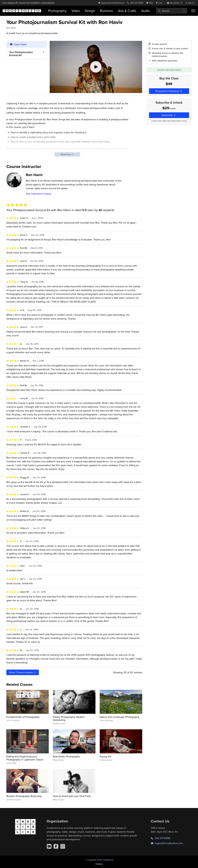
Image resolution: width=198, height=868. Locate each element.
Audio (146, 11)
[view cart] (160, 3)
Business (106, 11)
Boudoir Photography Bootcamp (24, 796)
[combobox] (172, 11)
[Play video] (96, 67)
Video (76, 11)
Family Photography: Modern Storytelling (69, 718)
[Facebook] (56, 846)
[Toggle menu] (193, 11)
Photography (57, 11)
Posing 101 (105, 757)
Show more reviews (23, 672)
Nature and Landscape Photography (120, 717)
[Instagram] (63, 846)
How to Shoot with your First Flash (72, 796)
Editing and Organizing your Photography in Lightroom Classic (25, 758)
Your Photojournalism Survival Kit (21, 54)
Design (90, 11)
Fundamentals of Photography (23, 717)
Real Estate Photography (66, 756)
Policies (99, 864)
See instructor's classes (39, 194)
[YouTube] (49, 846)
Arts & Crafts (127, 11)
